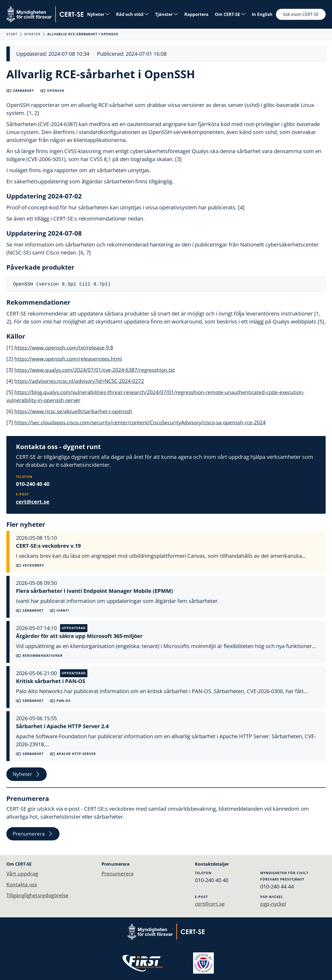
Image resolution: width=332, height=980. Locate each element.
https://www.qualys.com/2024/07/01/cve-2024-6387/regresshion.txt (97, 370)
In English (262, 14)
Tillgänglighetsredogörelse (39, 896)
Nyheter (98, 14)
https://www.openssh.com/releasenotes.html (70, 359)
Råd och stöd (132, 14)
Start (12, 34)
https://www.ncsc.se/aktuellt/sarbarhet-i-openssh (75, 411)
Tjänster (167, 14)
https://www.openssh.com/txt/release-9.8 (65, 347)
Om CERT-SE (230, 14)
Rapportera (196, 14)
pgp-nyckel (274, 904)
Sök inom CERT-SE (301, 14)
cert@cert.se (33, 501)
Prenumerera (33, 835)
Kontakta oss (22, 885)
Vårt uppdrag (22, 873)
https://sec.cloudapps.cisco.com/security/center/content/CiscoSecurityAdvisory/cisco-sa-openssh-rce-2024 (145, 422)
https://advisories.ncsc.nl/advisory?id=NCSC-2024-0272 (81, 381)
